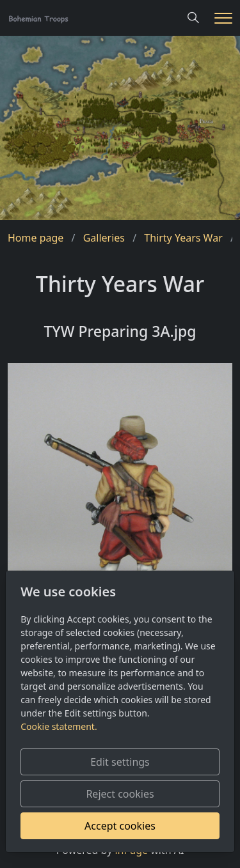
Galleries (104, 238)
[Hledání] (193, 18)
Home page (36, 238)
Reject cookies (120, 794)
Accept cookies (120, 826)
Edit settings (120, 762)
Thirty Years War (183, 238)
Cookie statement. (59, 726)
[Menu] (223, 18)
